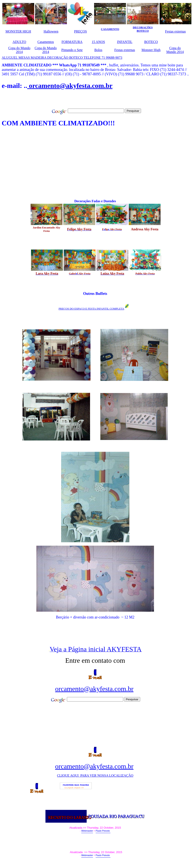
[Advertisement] (51, 101)
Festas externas (175, 31)
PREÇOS (80, 31)
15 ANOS (98, 42)
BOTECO (151, 42)
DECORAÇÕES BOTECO (143, 29)
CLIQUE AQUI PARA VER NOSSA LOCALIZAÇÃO (95, 775)
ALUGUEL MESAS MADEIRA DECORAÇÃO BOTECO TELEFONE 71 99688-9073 (62, 58)
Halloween (51, 31)
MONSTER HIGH (18, 31)
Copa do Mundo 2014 (19, 50)
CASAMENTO (110, 29)
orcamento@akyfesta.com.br (70, 86)
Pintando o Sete (72, 50)
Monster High (151, 50)
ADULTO (19, 42)
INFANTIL (125, 42)
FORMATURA (72, 42)
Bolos (98, 50)
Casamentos (46, 42)
